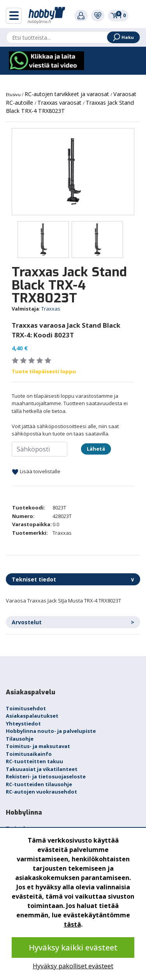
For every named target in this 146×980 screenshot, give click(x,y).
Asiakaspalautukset (32, 716)
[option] (73, 172)
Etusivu (14, 94)
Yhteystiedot (23, 724)
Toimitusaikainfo (29, 754)
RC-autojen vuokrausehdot (41, 792)
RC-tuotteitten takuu (34, 761)
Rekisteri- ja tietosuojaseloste (46, 776)
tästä (72, 924)
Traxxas (51, 309)
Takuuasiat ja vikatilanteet (42, 769)
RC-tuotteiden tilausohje (39, 784)
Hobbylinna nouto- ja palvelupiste (51, 731)
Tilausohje (20, 739)
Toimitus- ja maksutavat (38, 746)
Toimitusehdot (26, 708)
